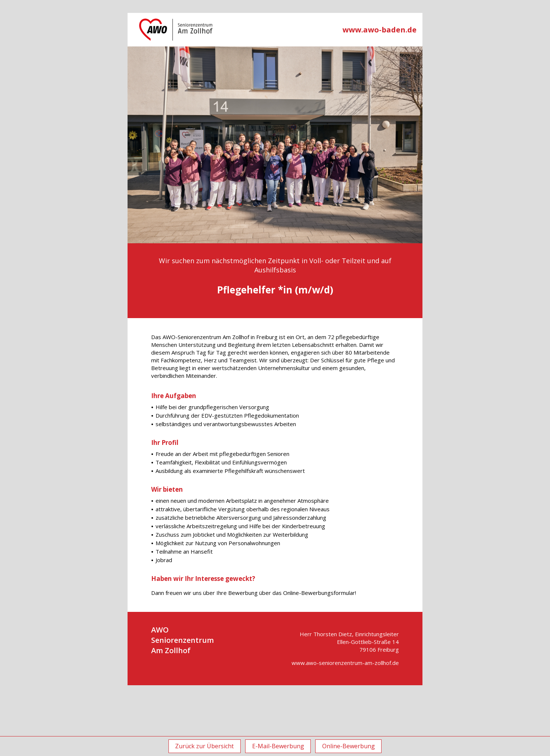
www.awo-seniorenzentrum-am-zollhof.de (345, 663)
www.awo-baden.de (380, 30)
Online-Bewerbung (351, 746)
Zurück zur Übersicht (202, 746)
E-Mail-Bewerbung (278, 746)
